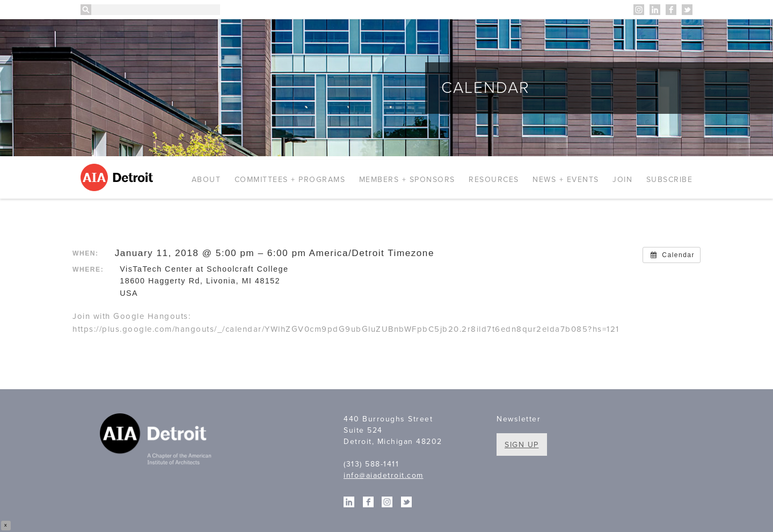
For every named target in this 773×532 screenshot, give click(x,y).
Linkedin (655, 10)
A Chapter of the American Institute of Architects (157, 441)
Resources (494, 180)
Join (622, 180)
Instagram (639, 10)
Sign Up (522, 445)
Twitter (687, 10)
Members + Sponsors (407, 180)
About (206, 180)
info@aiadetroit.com (384, 475)
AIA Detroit (118, 177)
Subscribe (670, 180)
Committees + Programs (290, 180)
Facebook (671, 10)
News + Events (566, 180)
